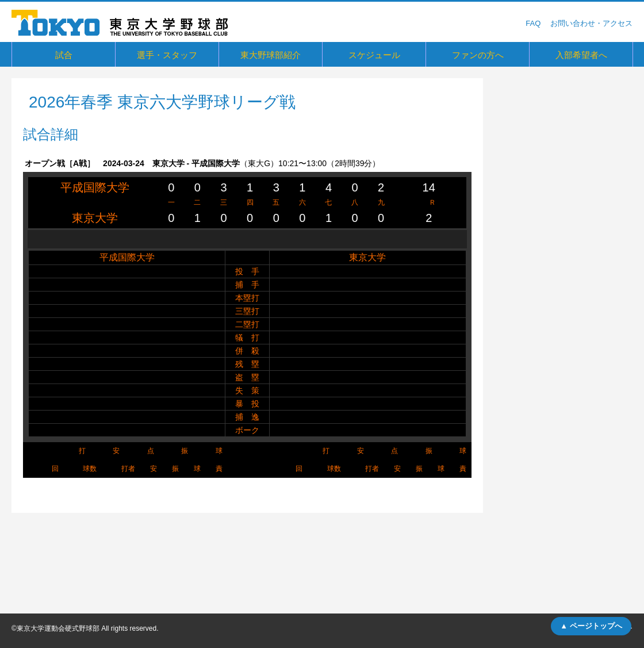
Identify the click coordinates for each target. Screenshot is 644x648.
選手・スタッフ (167, 55)
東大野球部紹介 (271, 55)
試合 (64, 55)
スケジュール (374, 55)
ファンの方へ (478, 55)
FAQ (533, 23)
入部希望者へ (581, 55)
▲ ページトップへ (591, 626)
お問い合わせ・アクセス (591, 23)
